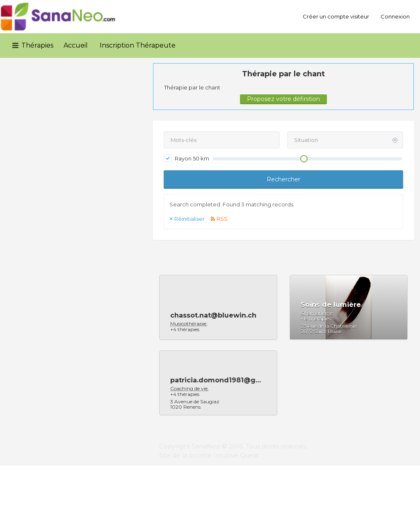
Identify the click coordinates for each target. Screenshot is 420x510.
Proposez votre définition (283, 99)
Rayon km (186, 158)
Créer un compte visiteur (336, 16)
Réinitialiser (189, 219)
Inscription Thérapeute (138, 45)
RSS (222, 219)
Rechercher (283, 179)
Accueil (76, 45)
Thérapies (37, 45)
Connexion (395, 16)
